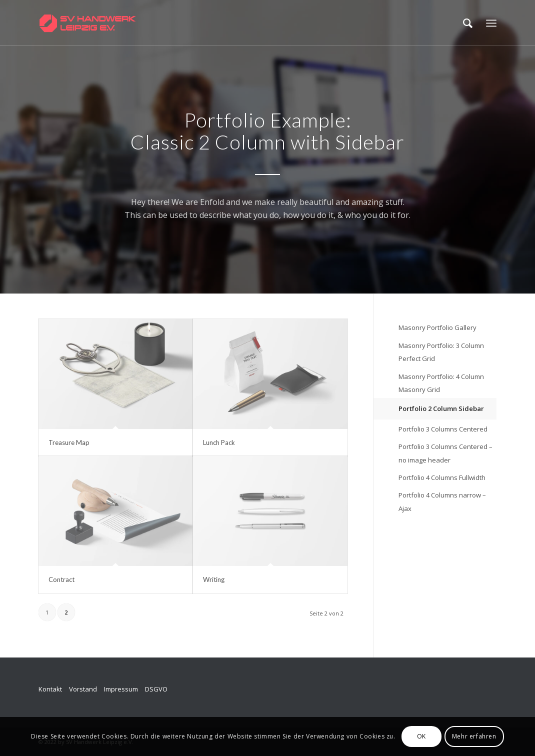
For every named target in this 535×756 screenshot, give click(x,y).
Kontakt (50, 689)
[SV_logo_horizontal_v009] (87, 23)
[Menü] (491, 23)
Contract (61, 579)
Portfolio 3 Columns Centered (443, 429)
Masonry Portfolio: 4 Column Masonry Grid (441, 383)
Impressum (121, 689)
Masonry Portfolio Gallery (437, 327)
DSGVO (156, 689)
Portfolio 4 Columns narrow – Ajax (442, 501)
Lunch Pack (219, 442)
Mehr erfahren (474, 736)
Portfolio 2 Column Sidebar (441, 408)
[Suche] (468, 23)
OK (421, 736)
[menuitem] (468, 23)
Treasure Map (69, 442)
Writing (214, 579)
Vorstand (83, 689)
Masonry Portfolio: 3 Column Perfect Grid (441, 352)
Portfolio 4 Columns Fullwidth (442, 477)
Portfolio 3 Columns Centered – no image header (445, 453)
